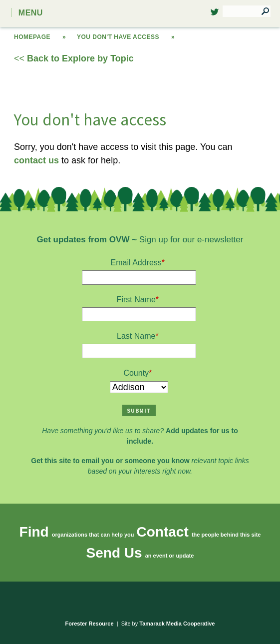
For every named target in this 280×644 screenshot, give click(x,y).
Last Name (136, 336)
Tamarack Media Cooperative (177, 624)
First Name (136, 300)
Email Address (136, 263)
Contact (163, 532)
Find (34, 532)
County (136, 373)
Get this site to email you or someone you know (110, 461)
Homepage (32, 37)
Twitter (215, 15)
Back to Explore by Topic (80, 58)
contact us (36, 160)
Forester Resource (90, 624)
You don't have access (118, 37)
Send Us (114, 553)
